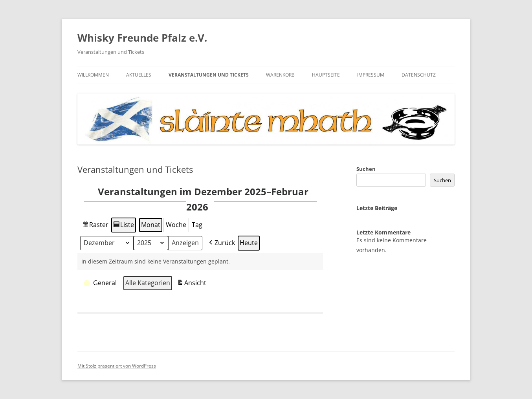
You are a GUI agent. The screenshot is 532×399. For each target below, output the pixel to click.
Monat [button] (151, 224)
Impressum (371, 75)
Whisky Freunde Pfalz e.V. (142, 38)
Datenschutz (419, 75)
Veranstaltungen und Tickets (209, 75)
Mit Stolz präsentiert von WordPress (117, 366)
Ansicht (193, 284)
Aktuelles (139, 75)
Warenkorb (280, 75)
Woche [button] (176, 224)
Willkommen (93, 75)
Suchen (366, 169)
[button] (101, 283)
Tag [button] (197, 224)
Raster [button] (95, 226)
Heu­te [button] (249, 242)
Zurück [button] (221, 243)
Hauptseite (326, 75)
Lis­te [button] (124, 226)
